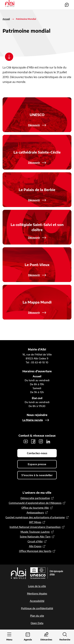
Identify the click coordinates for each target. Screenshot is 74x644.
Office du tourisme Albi (35, 508)
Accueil (6, 19)
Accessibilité (37, 601)
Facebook (33, 441)
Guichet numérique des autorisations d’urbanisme (35, 517)
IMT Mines (35, 522)
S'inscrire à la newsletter (37, 475)
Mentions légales (37, 594)
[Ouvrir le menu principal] (9, 637)
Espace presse (37, 464)
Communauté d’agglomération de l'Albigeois (35, 503)
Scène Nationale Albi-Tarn (35, 537)
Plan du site (37, 616)
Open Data (37, 623)
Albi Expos (35, 546)
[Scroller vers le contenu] (9, 57)
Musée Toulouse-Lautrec (35, 532)
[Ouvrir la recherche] (65, 637)
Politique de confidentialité (37, 608)
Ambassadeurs (35, 513)
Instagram (41, 441)
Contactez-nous (67, 5)
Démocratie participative (35, 498)
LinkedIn (48, 441)
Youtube (26, 441)
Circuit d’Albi (35, 541)
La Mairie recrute (33, 420)
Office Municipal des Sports (35, 551)
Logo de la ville (37, 586)
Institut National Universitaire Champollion (35, 527)
